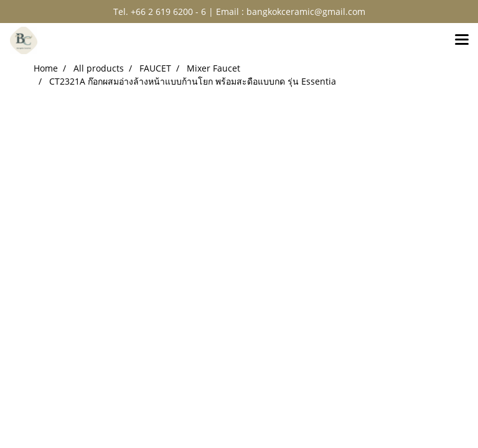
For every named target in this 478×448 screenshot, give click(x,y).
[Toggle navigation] (462, 40)
